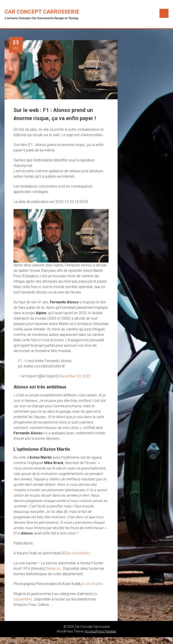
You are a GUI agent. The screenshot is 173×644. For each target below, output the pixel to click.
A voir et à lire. (93, 584)
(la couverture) (79, 553)
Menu (164, 13)
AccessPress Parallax (101, 631)
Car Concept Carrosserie (42, 12)
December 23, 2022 (75, 376)
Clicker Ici (53, 568)
